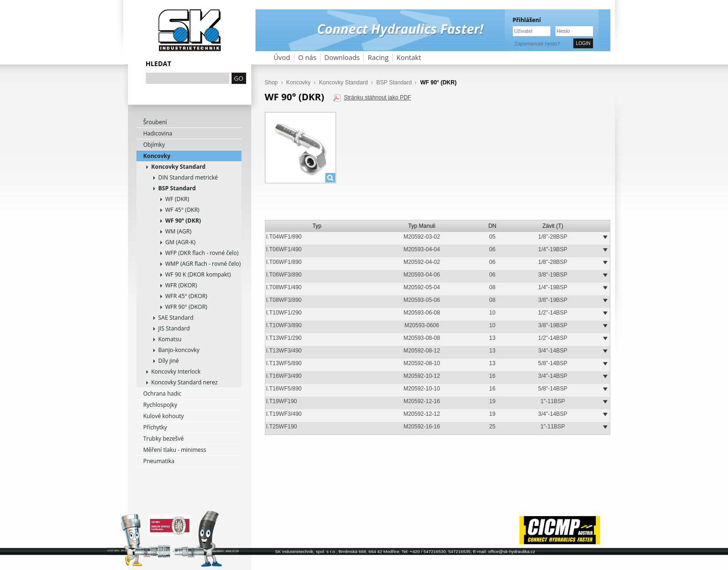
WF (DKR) (177, 199)
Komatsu (170, 339)
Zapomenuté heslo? (537, 44)
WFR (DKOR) (181, 285)
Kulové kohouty (164, 416)
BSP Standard (177, 188)
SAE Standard (176, 318)
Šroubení (155, 122)
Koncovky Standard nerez (185, 382)
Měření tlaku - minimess (175, 450)
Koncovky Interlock (176, 371)
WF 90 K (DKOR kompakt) (198, 274)
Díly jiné (169, 361)
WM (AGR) (179, 231)
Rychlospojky (160, 405)
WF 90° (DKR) (183, 221)
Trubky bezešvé (164, 439)
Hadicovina (158, 133)
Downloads (342, 57)
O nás (307, 57)
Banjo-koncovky (179, 350)
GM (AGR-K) (181, 242)
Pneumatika (159, 461)
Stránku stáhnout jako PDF (377, 97)
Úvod (282, 57)
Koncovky (157, 156)
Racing (378, 57)
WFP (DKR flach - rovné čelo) (202, 253)
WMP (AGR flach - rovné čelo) (203, 264)
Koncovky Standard (179, 167)
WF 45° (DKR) (183, 210)
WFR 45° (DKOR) (187, 296)
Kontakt (409, 57)
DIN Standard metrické (188, 177)
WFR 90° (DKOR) (187, 307)
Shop (271, 82)
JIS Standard (174, 328)
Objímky (154, 145)
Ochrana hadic (162, 394)
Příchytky (155, 427)
